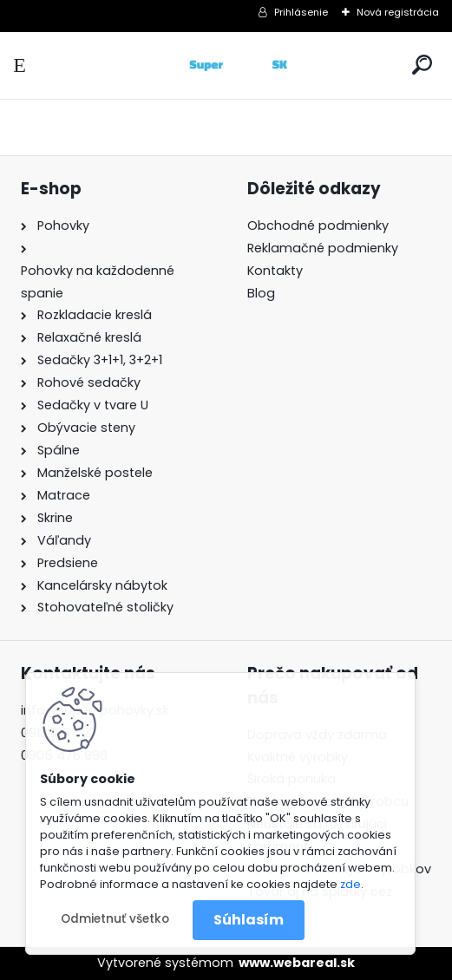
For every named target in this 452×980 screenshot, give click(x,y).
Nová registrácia (398, 12)
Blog (261, 293)
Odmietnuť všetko (115, 919)
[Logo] (226, 65)
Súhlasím (249, 920)
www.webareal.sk (297, 963)
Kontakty (275, 271)
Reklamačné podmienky (323, 248)
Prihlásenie (301, 12)
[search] (422, 65)
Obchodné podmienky (318, 225)
